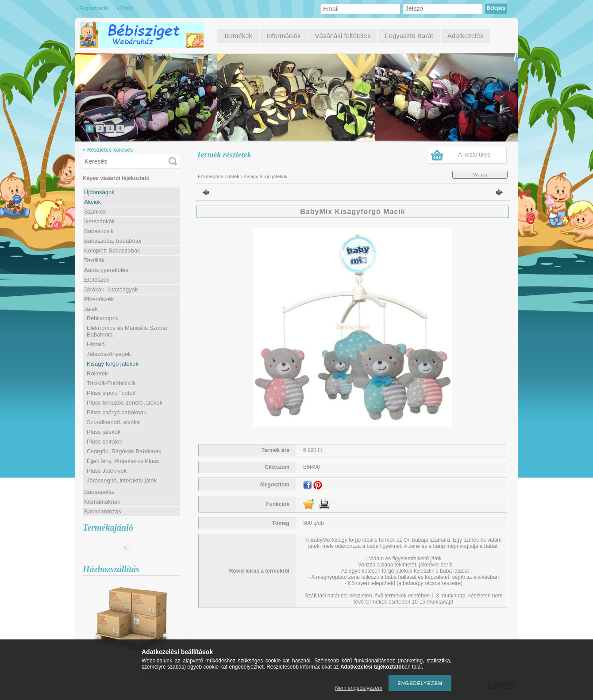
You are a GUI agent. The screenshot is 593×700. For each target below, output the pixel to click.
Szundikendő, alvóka (113, 422)
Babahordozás (103, 511)
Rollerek (97, 373)
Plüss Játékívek (107, 471)
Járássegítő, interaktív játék (122, 480)
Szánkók (95, 212)
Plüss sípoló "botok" (112, 393)
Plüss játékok (104, 432)
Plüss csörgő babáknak (116, 412)
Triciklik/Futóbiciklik (111, 383)
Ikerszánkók (99, 221)
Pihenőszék (99, 299)
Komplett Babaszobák (112, 251)
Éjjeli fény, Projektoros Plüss (123, 461)
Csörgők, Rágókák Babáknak (124, 451)
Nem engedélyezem (359, 688)
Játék (234, 176)
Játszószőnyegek (109, 354)
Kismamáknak (102, 502)
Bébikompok (103, 318)
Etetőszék (97, 280)
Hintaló (96, 344)
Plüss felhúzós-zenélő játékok (125, 403)
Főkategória (211, 176)
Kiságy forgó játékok (113, 364)
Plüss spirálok (104, 442)
